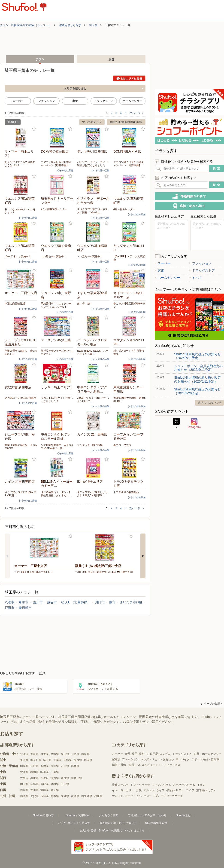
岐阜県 (45, 772)
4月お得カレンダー (124, 209)
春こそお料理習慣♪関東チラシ (129, 305)
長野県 (34, 766)
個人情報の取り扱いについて (118, 823)
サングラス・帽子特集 (90, 445)
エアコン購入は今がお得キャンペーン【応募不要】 (56, 164)
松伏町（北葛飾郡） (76, 602)
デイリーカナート (172, 796)
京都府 (45, 778)
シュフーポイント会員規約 (73, 823)
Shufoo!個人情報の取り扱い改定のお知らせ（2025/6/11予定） (197, 379)
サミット (118, 796)
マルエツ (149, 790)
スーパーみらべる (184, 785)
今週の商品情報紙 (15, 304)
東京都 (24, 760)
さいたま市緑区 (131, 602)
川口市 (100, 602)
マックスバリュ (161, 785)
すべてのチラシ (92, 122)
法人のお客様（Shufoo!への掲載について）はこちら (112, 831)
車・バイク (183, 759)
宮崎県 (75, 796)
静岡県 (34, 772)
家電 (75, 101)
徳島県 (24, 790)
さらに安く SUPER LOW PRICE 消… (20, 494)
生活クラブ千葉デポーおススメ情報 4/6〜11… (92, 211)
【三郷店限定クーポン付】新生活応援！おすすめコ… (56, 494)
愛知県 (24, 772)
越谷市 (52, 602)
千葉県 (58, 760)
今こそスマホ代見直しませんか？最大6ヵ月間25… (92, 494)
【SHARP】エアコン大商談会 (129, 258)
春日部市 (25, 608)
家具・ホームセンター (208, 754)
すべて (196, 278)
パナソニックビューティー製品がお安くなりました (92, 164)
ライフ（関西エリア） (170, 790)
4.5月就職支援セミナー (54, 209)
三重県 (55, 772)
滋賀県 (55, 778)
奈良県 (65, 778)
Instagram (194, 423)
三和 (156, 796)
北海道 (24, 754)
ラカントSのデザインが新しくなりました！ (57, 399)
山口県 (65, 784)
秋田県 (65, 754)
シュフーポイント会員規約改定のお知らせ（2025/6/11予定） (198, 368)
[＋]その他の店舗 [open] (64, 170)
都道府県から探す (70, 25)
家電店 (116, 759)
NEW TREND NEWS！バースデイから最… (93, 352)
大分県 (65, 796)
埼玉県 (93, 25)
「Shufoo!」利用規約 (76, 815)
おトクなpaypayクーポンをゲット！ (20, 211)
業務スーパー (120, 785)
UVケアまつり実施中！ (18, 256)
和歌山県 (76, 778)
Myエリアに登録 (129, 78)
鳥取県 (45, 784)
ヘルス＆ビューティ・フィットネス (158, 765)
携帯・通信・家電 (123, 765)
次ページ (137, 113)
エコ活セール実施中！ (54, 256)
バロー (148, 796)
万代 (139, 790)
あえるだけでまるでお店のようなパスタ (20, 164)
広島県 (34, 784)
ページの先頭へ (212, 704)
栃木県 (78, 760)
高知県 (55, 790)
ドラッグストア (104, 101)
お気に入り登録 (34, 129)
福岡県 (24, 796)
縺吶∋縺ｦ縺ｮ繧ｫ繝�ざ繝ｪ (126, 122)
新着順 (12, 123)
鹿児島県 (87, 796)
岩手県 (45, 754)
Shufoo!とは (183, 815)
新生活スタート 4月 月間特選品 (129, 352)
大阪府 (24, 778)
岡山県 (24, 784)
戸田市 (9, 608)
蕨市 (112, 602)
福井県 (75, 766)
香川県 (34, 790)
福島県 (85, 754)
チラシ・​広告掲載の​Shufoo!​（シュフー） (26, 25)
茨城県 (68, 760)
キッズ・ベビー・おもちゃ (157, 759)
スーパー (18, 101)
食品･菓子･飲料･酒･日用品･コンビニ (148, 754)
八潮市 (9, 602)
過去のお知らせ (209, 403)
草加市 (24, 602)
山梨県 (24, 766)
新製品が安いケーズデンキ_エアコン (57, 352)
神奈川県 (36, 760)
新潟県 (45, 766)
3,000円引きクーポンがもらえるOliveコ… (93, 399)
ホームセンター (132, 101)
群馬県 (88, 760)
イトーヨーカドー (123, 790)
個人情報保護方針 (156, 823)
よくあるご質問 (109, 815)
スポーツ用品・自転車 (205, 759)
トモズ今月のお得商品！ (127, 492)
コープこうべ (133, 796)
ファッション (46, 101)
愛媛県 (45, 790)
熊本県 (55, 796)
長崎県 (45, 796)
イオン (201, 785)
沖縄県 (98, 796)
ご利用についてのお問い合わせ (147, 815)
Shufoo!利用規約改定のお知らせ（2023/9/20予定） (197, 391)
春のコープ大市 (122, 445)
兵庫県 (34, 778)
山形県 (75, 754)
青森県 (34, 754)
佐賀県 (34, 796)
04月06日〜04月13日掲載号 (20, 398)
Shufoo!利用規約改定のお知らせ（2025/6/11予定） (197, 356)
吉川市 (38, 602)
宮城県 (55, 754)
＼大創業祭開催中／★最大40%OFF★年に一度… (57, 447)
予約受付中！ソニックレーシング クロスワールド (56, 305)
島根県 (55, 784)
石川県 (65, 766)
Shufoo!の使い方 (43, 815)
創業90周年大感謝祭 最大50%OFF (21, 352)
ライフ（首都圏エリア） (201, 790)
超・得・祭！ (85, 304)
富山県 (55, 766)
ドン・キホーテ (140, 785)
